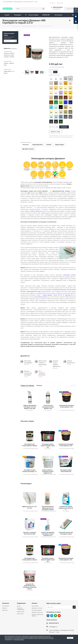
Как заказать (35, 606)
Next (46, 72)
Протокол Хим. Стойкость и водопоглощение (43, 363)
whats (55, 616)
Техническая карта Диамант (28, 362)
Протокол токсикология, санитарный (28, 373)
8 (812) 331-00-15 (58, 7)
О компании (6, 606)
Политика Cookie (19, 640)
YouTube (59, 616)
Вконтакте (48, 616)
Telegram (52, 616)
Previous (23, 72)
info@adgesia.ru (53, 627)
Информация (21, 603)
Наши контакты (52, 620)
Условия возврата (37, 610)
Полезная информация (21, 609)
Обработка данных (37, 612)
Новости (5, 608)
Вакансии (5, 610)
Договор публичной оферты (37, 615)
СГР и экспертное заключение (42, 373)
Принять (70, 638)
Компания (6, 603)
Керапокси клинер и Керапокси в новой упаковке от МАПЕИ (9, 55)
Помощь (35, 603)
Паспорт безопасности (71, 362)
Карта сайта (20, 614)
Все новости (13, 49)
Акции (19, 606)
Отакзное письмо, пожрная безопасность (57, 364)
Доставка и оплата (37, 608)
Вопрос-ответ (21, 612)
